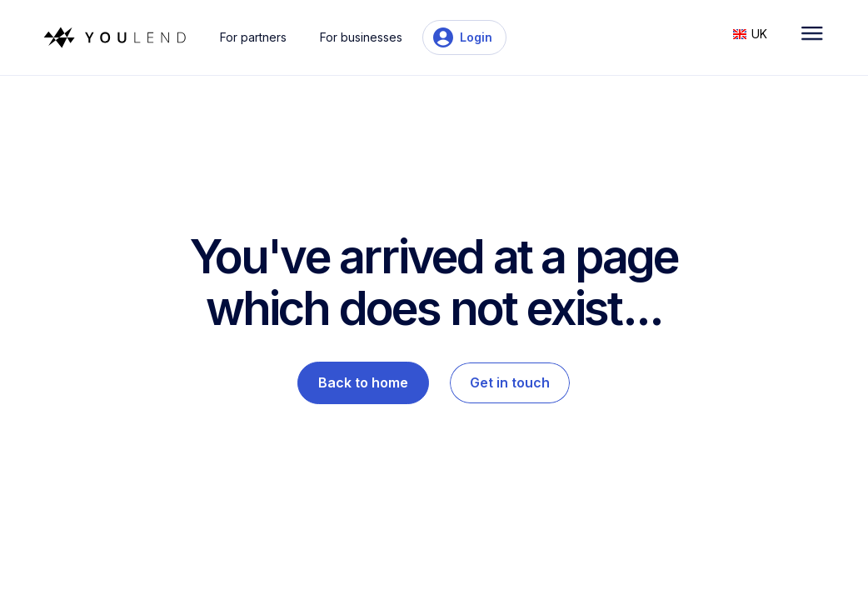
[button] (759, 32)
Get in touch (510, 382)
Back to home (363, 382)
